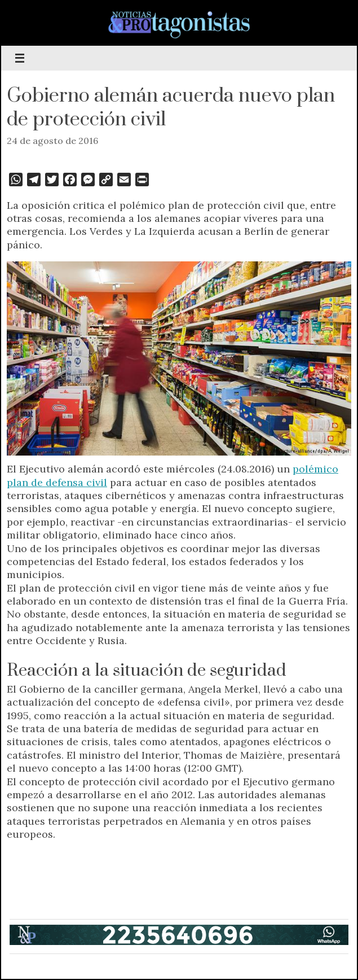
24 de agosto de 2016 (52, 141)
